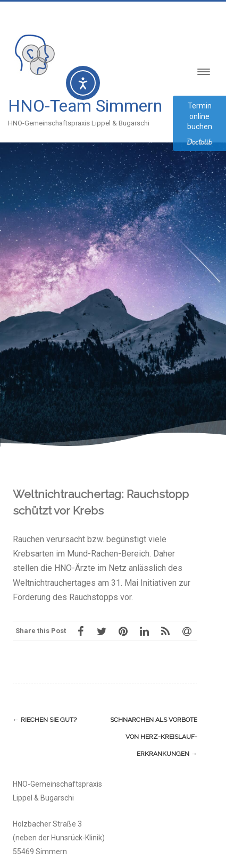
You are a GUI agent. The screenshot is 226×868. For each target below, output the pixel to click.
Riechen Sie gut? (45, 720)
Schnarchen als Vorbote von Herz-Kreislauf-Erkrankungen (154, 737)
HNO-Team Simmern (85, 106)
